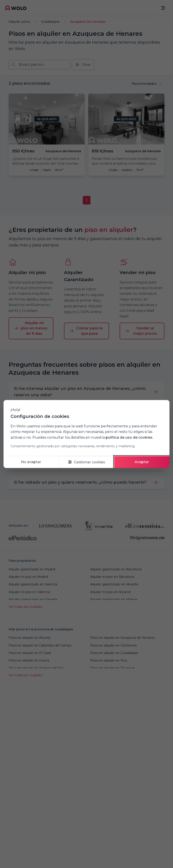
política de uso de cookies (129, 437)
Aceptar (142, 462)
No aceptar (31, 462)
